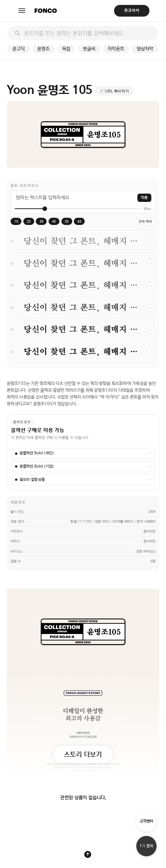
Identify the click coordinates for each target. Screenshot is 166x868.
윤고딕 (19, 49)
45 (54, 221)
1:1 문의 (146, 846)
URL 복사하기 (117, 91)
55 (67, 221)
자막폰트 (116, 49)
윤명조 (43, 49)
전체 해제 (145, 221)
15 (16, 221)
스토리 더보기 (83, 754)
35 (41, 221)
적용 (144, 198)
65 (79, 221)
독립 (66, 49)
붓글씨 (89, 49)
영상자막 (145, 49)
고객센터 (146, 821)
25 (29, 221)
